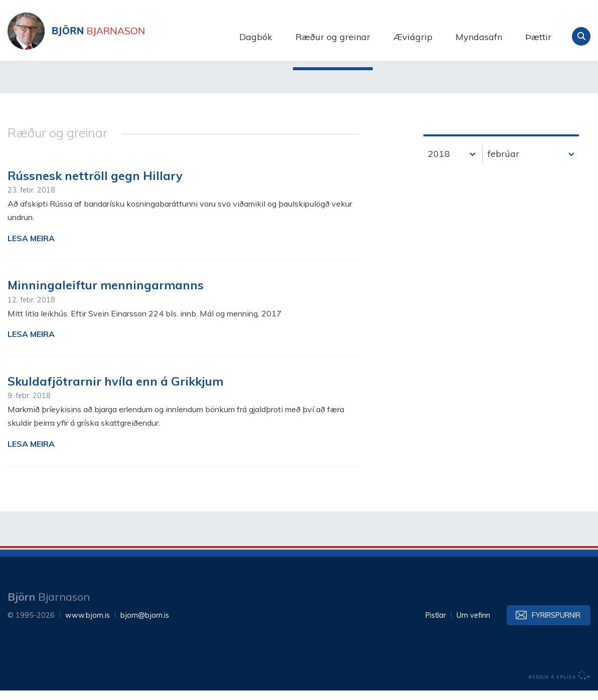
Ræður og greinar (333, 37)
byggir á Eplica (559, 685)
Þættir (538, 37)
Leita (581, 36)
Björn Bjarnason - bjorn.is (108, 37)
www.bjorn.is (88, 625)
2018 (439, 163)
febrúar (503, 163)
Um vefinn (473, 625)
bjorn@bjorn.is (145, 625)
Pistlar (436, 625)
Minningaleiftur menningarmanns (106, 294)
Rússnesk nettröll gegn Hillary (95, 185)
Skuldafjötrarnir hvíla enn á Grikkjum (115, 391)
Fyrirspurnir (556, 625)
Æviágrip (413, 37)
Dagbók (256, 37)
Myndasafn (479, 37)
